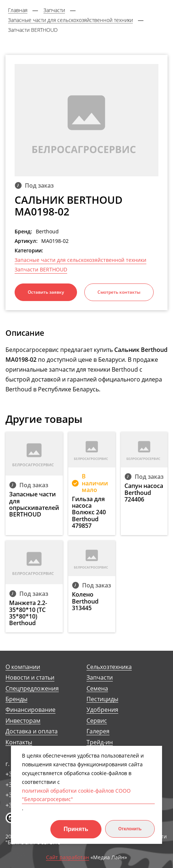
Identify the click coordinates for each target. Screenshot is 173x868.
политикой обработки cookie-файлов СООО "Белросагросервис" (76, 795)
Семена (97, 689)
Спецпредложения (32, 689)
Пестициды (102, 699)
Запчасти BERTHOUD (41, 270)
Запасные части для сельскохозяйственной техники (80, 260)
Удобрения (102, 710)
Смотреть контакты (119, 292)
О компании (23, 667)
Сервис (97, 721)
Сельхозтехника (109, 667)
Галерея (98, 731)
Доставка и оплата (32, 731)
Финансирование (30, 710)
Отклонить (130, 829)
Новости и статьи (30, 678)
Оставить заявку (46, 292)
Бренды (16, 699)
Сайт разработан (68, 858)
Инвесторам (23, 721)
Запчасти (100, 678)
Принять (76, 829)
